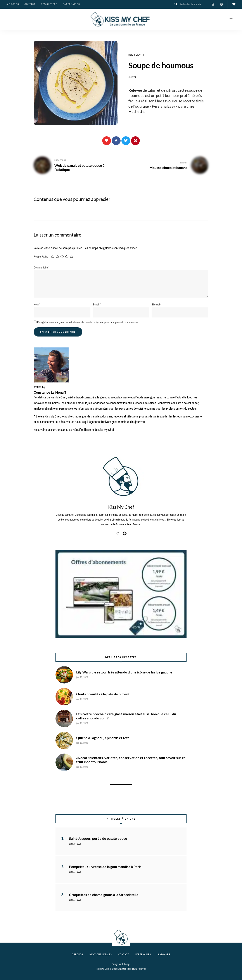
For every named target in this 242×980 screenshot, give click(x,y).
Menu (231, 19)
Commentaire (41, 267)
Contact (30, 4)
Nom (37, 304)
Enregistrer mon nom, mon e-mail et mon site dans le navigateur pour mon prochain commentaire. (88, 322)
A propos (13, 4)
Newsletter (49, 4)
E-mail (97, 304)
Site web (156, 304)
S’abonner (164, 954)
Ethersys (126, 964)
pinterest (221, 4)
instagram (213, 4)
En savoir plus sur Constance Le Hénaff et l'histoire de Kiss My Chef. (74, 430)
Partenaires (71, 4)
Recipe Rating (41, 257)
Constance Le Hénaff (50, 392)
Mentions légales (101, 954)
